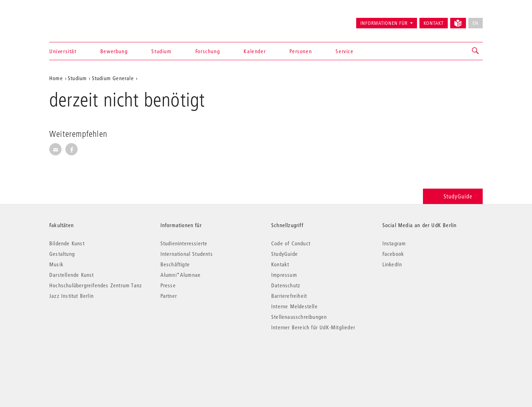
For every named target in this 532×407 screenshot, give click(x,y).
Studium (161, 51)
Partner (169, 296)
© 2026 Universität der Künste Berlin (86, 357)
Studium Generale (113, 78)
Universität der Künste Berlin (77, 20)
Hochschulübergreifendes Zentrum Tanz (96, 285)
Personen (301, 51)
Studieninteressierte (184, 243)
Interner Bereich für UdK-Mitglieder (313, 327)
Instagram (394, 243)
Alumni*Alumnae (181, 275)
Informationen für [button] (384, 23)
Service (344, 51)
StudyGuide (453, 196)
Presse (168, 285)
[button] (476, 51)
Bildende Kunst (67, 243)
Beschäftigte (175, 264)
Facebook (393, 254)
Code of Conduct (291, 243)
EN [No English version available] (476, 23)
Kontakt (434, 23)
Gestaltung (62, 254)
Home (56, 78)
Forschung (208, 51)
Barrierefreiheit (289, 296)
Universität (63, 51)
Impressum (284, 275)
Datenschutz (286, 285)
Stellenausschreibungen (299, 317)
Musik (56, 264)
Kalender (255, 51)
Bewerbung (114, 51)
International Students (187, 254)
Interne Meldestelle (294, 306)
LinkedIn (392, 264)
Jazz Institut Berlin (71, 296)
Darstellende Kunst (72, 275)
